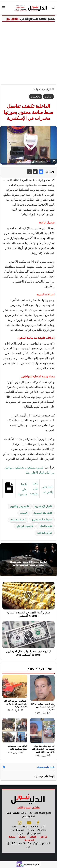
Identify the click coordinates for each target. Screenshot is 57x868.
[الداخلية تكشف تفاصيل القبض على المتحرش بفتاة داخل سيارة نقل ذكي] (42, 731)
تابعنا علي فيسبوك (22, 489)
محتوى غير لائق (24, 526)
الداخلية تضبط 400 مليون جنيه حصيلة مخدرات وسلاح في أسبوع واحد (28, 563)
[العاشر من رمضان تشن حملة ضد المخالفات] (15, 731)
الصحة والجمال (34, 833)
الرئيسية (48, 89)
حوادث (36, 89)
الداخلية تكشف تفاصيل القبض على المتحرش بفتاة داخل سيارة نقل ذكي (43, 749)
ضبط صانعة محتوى (41, 520)
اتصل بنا (22, 837)
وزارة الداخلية (44, 533)
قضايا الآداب (45, 526)
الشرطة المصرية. (42, 513)
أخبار (43, 827)
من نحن (44, 837)
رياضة (15, 827)
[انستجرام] (20, 823)
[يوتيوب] (29, 823)
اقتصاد (24, 827)
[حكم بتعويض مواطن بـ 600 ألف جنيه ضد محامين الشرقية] (42, 688)
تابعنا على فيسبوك (44, 776)
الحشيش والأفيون (19, 506)
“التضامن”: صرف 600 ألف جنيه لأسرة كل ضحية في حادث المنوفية (16, 704)
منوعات (20, 833)
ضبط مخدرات (17, 520)
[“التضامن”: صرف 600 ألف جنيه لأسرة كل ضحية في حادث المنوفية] (15, 686)
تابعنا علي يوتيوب (34, 488)
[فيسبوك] (38, 823)
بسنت (23, 513)
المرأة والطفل (17, 830)
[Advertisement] (28, 52)
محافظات (36, 97)
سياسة (34, 827)
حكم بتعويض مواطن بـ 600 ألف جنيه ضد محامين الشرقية (43, 707)
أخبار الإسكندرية (43, 506)
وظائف (33, 837)
